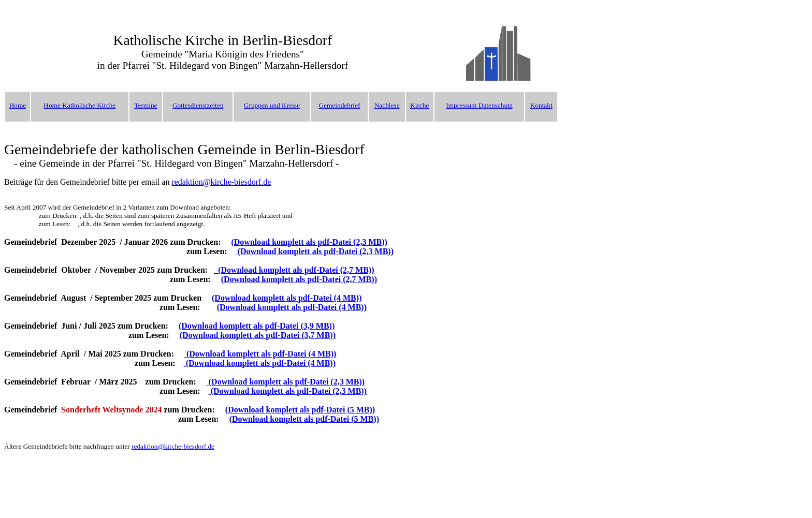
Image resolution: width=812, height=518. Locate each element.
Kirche (419, 105)
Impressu (459, 105)
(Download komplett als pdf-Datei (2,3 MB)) (309, 242)
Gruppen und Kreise (272, 105)
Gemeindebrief (339, 105)
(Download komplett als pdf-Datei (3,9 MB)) (257, 326)
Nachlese (387, 105)
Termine (146, 105)
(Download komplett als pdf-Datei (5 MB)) (300, 410)
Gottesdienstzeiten (198, 105)
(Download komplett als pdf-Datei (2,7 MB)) (294, 270)
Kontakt (541, 105)
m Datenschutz (492, 105)
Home (18, 105)
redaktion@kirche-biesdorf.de (221, 182)
